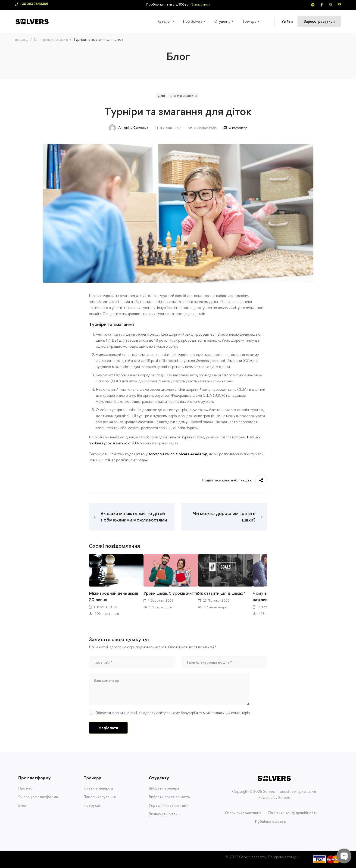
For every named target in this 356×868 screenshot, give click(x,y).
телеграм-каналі (162, 454)
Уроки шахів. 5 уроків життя (171, 593)
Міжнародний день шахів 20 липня (114, 596)
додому (22, 39)
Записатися (201, 4)
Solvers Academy (192, 454)
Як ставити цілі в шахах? (222, 593)
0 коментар (236, 128)
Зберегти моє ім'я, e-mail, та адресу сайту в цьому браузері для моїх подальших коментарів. (173, 713)
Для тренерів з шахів (51, 39)
